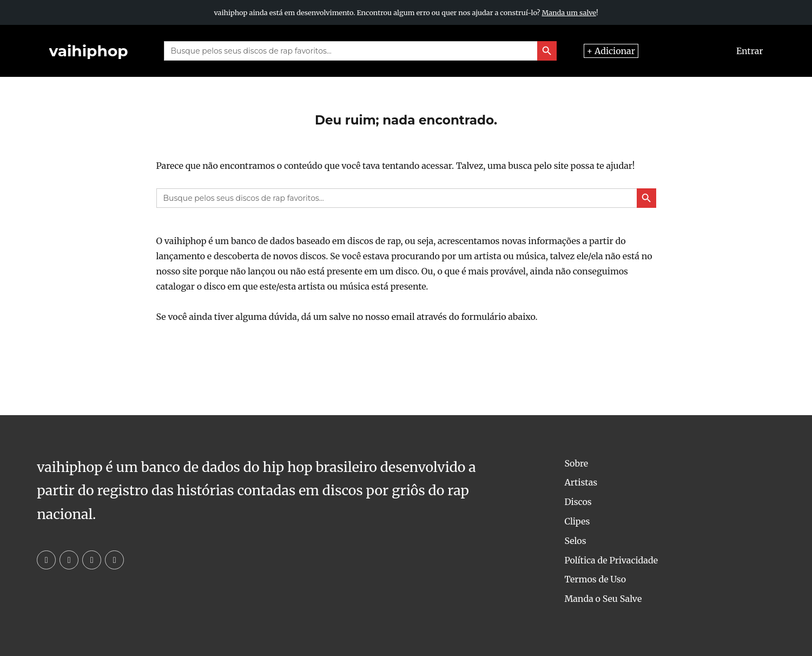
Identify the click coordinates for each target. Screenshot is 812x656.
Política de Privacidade (611, 560)
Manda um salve (569, 12)
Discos (578, 502)
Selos (575, 541)
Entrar (750, 51)
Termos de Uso (595, 579)
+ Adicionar (611, 51)
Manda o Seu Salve (603, 599)
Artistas (581, 482)
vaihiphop (89, 51)
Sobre (576, 463)
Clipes (577, 521)
